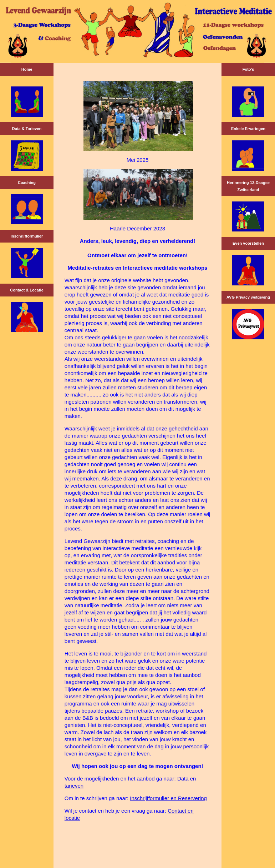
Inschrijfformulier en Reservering (168, 798)
